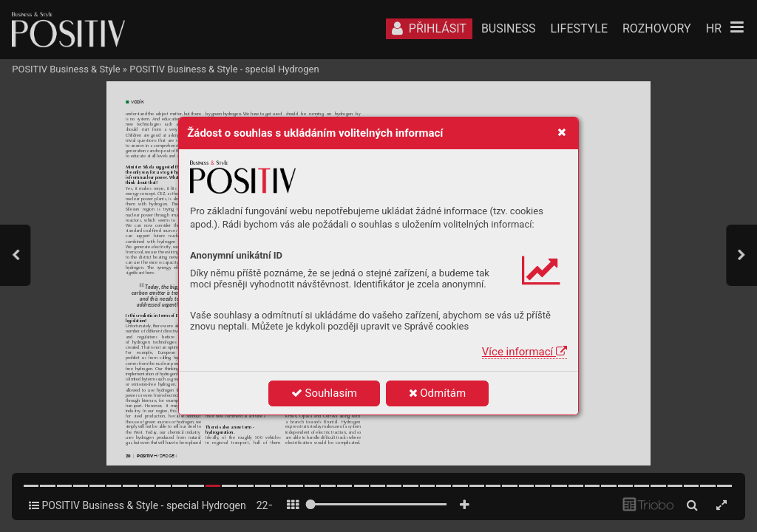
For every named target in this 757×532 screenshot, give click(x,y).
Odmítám (438, 393)
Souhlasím (324, 393)
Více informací (525, 352)
